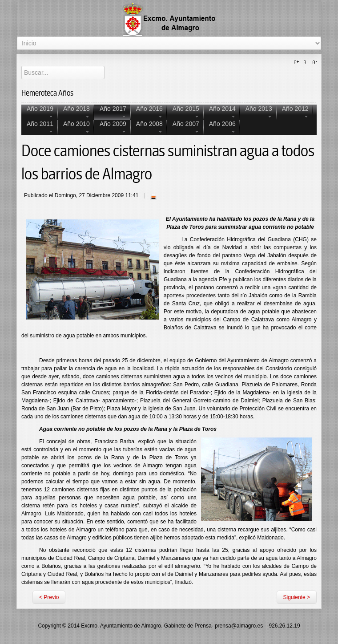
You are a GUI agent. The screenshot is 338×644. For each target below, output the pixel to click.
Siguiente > (297, 597)
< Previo (49, 597)
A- (314, 62)
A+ (298, 62)
